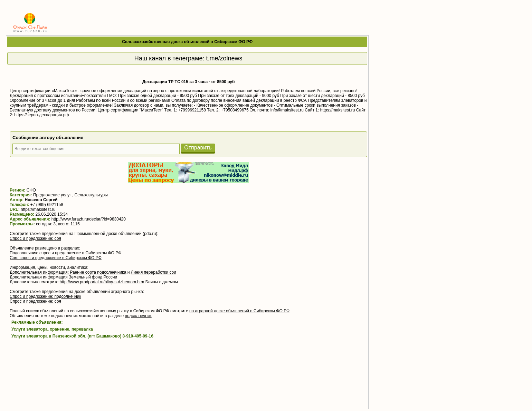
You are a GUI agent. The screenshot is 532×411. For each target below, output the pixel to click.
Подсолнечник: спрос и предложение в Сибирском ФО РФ (65, 253)
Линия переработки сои (154, 272)
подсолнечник (138, 316)
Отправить (198, 148)
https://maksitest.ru (38, 209)
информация (55, 277)
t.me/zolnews (224, 58)
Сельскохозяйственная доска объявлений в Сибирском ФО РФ (187, 42)
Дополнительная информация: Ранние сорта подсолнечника (68, 272)
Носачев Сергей (41, 200)
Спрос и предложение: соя (35, 238)
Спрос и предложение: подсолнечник (45, 296)
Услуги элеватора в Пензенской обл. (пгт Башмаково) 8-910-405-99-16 (82, 336)
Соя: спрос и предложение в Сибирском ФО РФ (56, 258)
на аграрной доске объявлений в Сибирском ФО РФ (239, 311)
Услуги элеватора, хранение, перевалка (52, 329)
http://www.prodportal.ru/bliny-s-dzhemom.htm (102, 282)
